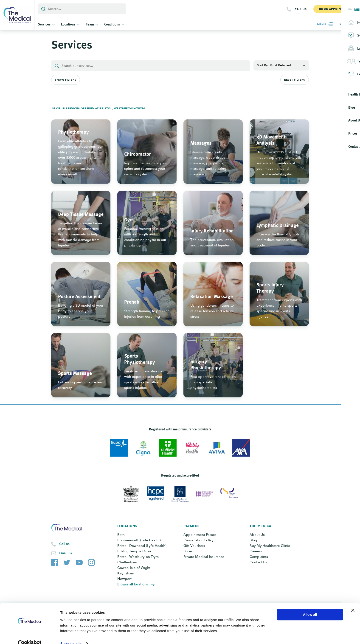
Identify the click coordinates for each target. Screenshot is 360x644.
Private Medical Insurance (204, 557)
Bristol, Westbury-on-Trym (138, 557)
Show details (71, 635)
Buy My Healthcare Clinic (270, 546)
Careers (256, 551)
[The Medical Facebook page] (55, 562)
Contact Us (258, 562)
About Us (257, 535)
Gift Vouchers (194, 546)
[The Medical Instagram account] (91, 562)
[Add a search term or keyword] (82, 9)
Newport (124, 579)
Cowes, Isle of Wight (134, 568)
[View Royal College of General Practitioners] (180, 494)
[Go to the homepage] (17, 15)
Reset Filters (295, 80)
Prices (188, 551)
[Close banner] (353, 602)
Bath (121, 535)
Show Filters (66, 80)
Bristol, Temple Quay (134, 551)
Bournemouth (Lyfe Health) (139, 540)
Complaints (259, 557)
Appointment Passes (200, 535)
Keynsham (126, 573)
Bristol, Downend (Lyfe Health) (142, 546)
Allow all (310, 606)
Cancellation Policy (198, 540)
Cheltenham (127, 562)
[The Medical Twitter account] (67, 562)
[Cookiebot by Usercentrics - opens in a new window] (30, 635)
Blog (253, 540)
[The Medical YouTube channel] (79, 562)
